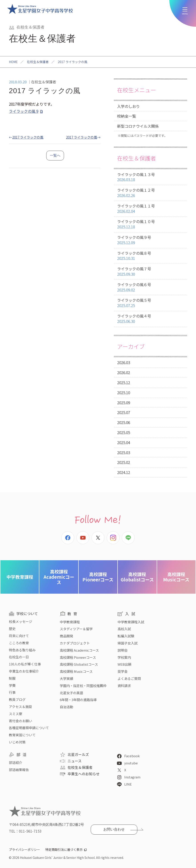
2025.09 (124, 403)
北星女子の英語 (71, 693)
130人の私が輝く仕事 (25, 664)
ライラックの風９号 (150, 240)
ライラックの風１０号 (150, 224)
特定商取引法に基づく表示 (64, 850)
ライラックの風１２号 (150, 193)
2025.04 (124, 442)
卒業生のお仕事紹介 (24, 671)
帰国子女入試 (128, 643)
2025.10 (124, 393)
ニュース (75, 761)
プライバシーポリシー (24, 850)
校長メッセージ (21, 621)
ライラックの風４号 (150, 319)
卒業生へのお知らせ (84, 774)
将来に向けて (19, 636)
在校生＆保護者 (38, 62)
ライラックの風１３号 (150, 177)
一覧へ (55, 155)
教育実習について (22, 735)
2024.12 (124, 472)
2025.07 (124, 412)
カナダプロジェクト (75, 643)
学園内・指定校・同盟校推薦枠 (83, 686)
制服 (12, 678)
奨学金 (123, 671)
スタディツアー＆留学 (76, 629)
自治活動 (66, 707)
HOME (13, 62)
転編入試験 (126, 636)
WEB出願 (124, 664)
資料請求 (124, 686)
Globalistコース (137, 577)
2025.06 (124, 422)
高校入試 (124, 629)
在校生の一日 (19, 657)
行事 (12, 692)
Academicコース (59, 577)
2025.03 (124, 452)
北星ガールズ (78, 754)
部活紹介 (16, 762)
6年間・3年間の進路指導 (78, 700)
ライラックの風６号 (150, 287)
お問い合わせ (114, 829)
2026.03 (124, 362)
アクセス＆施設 (20, 707)
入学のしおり (128, 106)
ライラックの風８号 (150, 256)
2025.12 (124, 383)
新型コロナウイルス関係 (138, 126)
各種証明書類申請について (29, 728)
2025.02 (124, 462)
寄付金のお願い (21, 721)
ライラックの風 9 (24, 111)
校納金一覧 (127, 116)
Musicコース (176, 577)
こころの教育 (19, 643)
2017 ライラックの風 (28, 137)
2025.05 (124, 432)
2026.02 (124, 372)
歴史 (12, 629)
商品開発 (66, 636)
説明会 (123, 650)
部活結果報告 (19, 770)
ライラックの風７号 (150, 272)
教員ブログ (17, 699)
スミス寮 (16, 714)
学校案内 (124, 657)
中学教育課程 (20, 577)
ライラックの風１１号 (150, 209)
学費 (12, 685)
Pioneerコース (98, 577)
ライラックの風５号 (150, 303)
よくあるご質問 (129, 678)
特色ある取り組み (22, 650)
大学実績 (66, 678)
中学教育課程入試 (131, 622)
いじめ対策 (17, 742)
